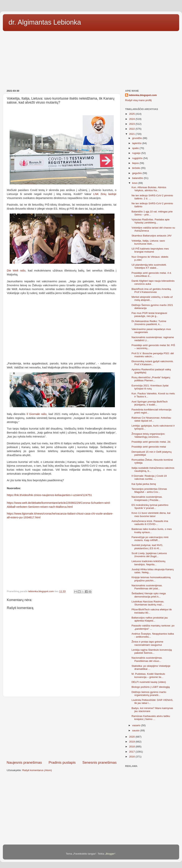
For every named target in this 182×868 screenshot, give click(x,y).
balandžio (138, 178)
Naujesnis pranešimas (24, 762)
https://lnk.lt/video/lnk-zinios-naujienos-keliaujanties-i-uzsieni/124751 (49, 495)
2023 (132, 124)
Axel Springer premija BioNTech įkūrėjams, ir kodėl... (150, 403)
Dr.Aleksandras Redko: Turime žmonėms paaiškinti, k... (149, 323)
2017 (132, 752)
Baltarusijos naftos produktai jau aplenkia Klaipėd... (150, 619)
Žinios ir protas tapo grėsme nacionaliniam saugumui (147, 643)
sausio (136, 730)
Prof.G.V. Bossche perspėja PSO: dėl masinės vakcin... (153, 355)
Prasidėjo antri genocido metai (149, 447)
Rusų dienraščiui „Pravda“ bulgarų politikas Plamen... (151, 379)
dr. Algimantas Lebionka (45, 22)
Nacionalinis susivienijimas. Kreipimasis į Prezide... (147, 498)
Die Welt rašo (16, 271)
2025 (132, 114)
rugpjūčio (138, 158)
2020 (132, 737)
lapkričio (137, 143)
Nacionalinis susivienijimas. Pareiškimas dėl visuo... (147, 659)
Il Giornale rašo (36, 414)
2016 (132, 757)
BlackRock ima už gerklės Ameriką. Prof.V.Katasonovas (152, 291)
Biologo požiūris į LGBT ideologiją (151, 687)
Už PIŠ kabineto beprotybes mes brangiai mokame (150, 250)
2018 (132, 747)
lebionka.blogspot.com (143, 95)
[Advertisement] (91, 59)
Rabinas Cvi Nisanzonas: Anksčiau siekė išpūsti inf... (151, 419)
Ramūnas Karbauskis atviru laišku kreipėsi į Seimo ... (151, 718)
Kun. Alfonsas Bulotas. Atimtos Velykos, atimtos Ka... (149, 189)
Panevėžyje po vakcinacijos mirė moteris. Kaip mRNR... (150, 539)
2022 (132, 129)
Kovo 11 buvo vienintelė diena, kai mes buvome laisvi (151, 514)
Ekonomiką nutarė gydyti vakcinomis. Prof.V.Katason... (153, 363)
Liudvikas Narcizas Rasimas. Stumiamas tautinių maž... (148, 603)
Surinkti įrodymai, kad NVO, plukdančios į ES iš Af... (147, 547)
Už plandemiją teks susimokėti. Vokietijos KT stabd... (149, 266)
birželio (137, 168)
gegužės (137, 173)
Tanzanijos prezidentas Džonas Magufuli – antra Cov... (149, 490)
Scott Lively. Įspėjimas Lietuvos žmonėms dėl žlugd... (149, 555)
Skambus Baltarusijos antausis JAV (152, 236)
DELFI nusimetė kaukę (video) (149, 682)
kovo (135, 183)
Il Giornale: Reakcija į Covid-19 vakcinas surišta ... (149, 477)
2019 (132, 742)
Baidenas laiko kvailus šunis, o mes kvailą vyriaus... (152, 531)
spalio (136, 148)
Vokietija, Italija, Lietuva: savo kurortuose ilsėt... (148, 242)
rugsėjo (137, 153)
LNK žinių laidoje (105, 194)
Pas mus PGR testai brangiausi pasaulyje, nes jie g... (149, 315)
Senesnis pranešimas (99, 762)
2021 (132, 134)
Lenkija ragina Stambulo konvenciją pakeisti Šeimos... (152, 651)
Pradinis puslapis (62, 762)
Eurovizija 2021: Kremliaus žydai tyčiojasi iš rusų (150, 387)
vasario (137, 725)
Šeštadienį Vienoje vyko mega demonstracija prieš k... (149, 595)
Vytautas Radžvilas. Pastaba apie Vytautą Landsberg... (151, 221)
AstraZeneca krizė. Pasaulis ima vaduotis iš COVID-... (150, 523)
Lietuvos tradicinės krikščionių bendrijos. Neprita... (149, 563)
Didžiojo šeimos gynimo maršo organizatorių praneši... (149, 694)
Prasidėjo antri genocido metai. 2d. (151, 442)
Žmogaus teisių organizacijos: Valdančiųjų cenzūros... (148, 435)
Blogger (110, 854)
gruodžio (137, 138)
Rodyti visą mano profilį (138, 100)
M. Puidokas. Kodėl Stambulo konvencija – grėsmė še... (148, 675)
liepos (136, 163)
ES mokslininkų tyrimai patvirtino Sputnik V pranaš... (150, 507)
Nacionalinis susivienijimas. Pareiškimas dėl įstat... (147, 587)
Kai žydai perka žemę (144, 484)
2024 (132, 119)
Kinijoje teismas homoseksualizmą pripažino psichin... (151, 579)
